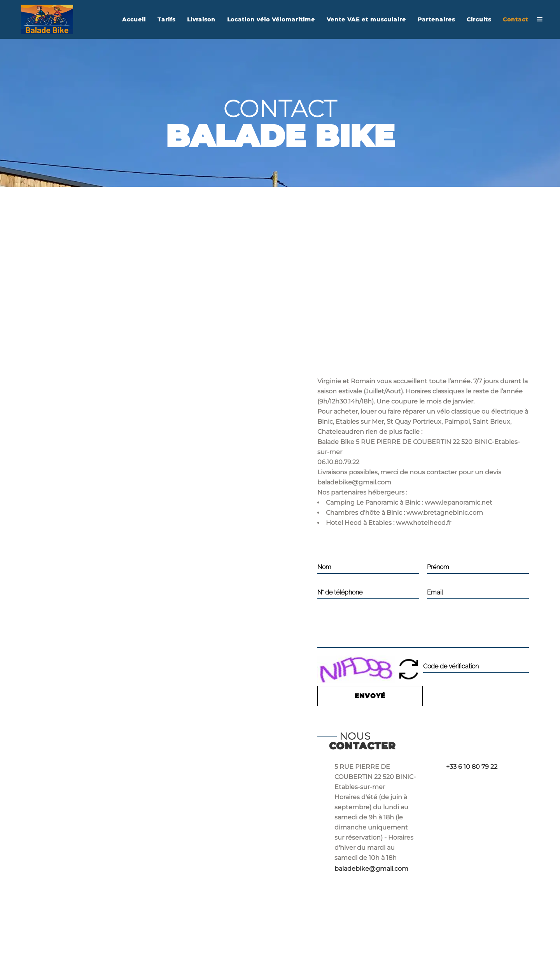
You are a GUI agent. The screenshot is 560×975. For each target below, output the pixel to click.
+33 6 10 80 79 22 (472, 767)
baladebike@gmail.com (371, 869)
